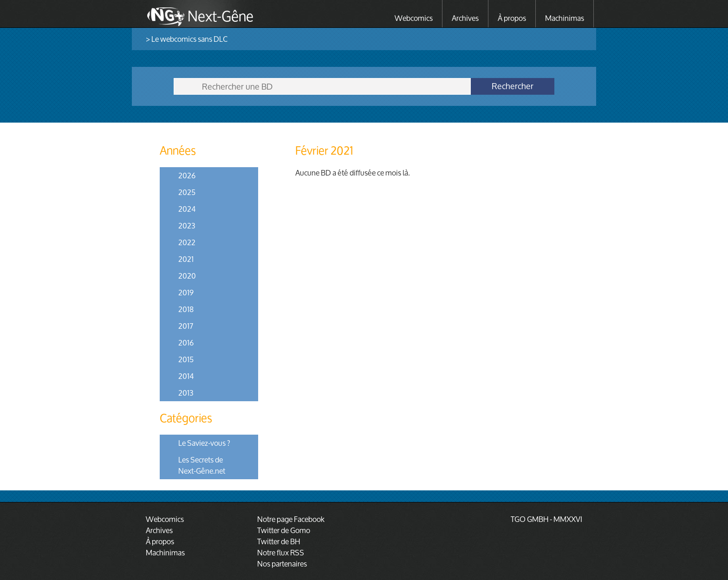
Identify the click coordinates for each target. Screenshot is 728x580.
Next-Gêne (221, 15)
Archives (465, 18)
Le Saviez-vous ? (204, 443)
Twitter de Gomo (284, 530)
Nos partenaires (282, 564)
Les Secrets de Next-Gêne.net (202, 465)
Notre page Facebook (291, 519)
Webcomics (414, 18)
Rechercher (513, 86)
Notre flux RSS (281, 552)
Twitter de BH (279, 541)
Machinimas (565, 18)
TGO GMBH (530, 519)
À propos (512, 18)
